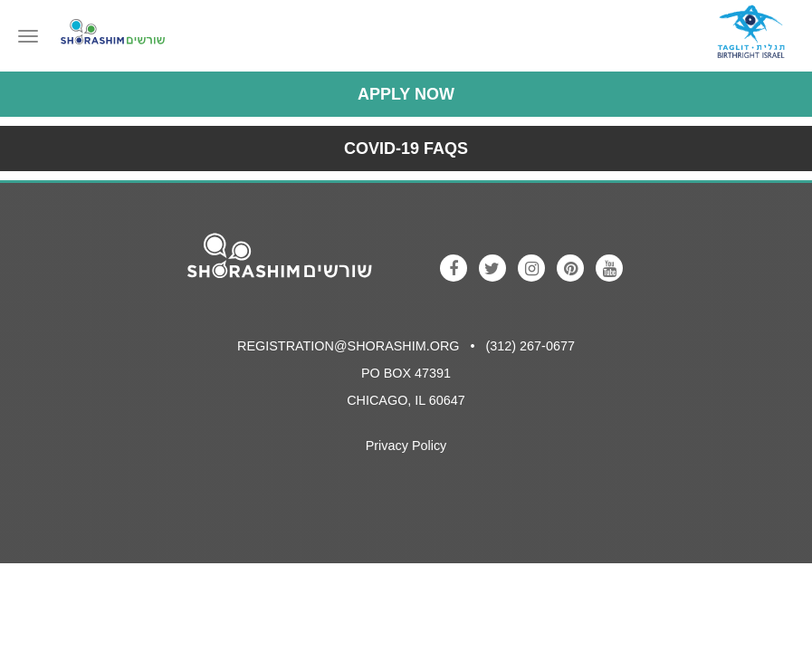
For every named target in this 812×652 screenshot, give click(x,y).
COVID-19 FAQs (406, 149)
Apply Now (406, 94)
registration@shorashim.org (348, 346)
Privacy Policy (406, 446)
